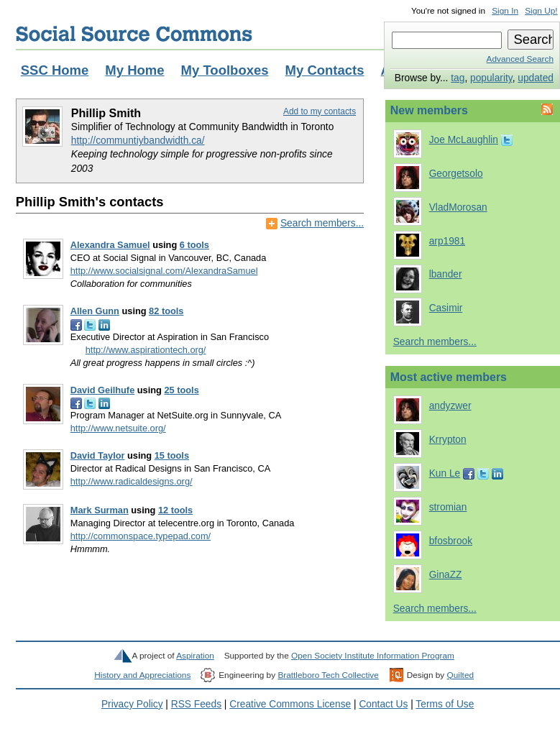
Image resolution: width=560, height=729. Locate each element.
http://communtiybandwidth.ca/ (138, 141)
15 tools (172, 455)
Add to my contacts (320, 111)
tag (458, 78)
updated (536, 78)
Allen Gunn (95, 311)
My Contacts (325, 70)
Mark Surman (100, 510)
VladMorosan (458, 207)
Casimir (446, 308)
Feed (546, 109)
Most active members (449, 377)
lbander (446, 274)
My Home (134, 70)
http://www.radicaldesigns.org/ (132, 481)
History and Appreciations (142, 675)
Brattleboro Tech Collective (328, 675)
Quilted (460, 675)
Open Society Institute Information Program (373, 656)
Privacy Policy (132, 704)
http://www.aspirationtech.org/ (146, 350)
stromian (448, 507)
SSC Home (55, 70)
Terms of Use (445, 704)
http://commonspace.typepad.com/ (141, 536)
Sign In (505, 11)
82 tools (166, 311)
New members (429, 110)
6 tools (194, 245)
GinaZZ (446, 575)
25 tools (181, 390)
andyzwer (450, 406)
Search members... (322, 223)
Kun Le (445, 473)
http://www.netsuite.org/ (118, 428)
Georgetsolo (456, 174)
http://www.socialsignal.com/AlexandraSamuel (164, 271)
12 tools (175, 510)
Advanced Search (520, 59)
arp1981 (447, 241)
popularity (491, 78)
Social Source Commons (134, 34)
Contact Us (383, 704)
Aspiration (195, 656)
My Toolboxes (225, 70)
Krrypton (448, 440)
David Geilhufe (103, 390)
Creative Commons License (290, 704)
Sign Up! (541, 11)
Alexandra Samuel (110, 245)
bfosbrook (451, 541)
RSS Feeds (196, 704)
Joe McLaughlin (464, 140)
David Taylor (98, 455)
